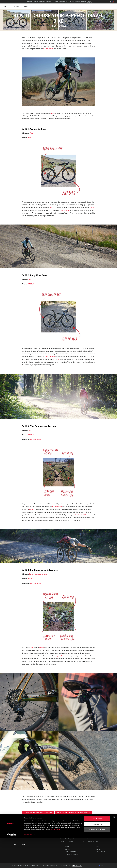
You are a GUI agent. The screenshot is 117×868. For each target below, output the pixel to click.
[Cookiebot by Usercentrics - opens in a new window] (12, 864)
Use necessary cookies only (97, 859)
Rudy (32, 648)
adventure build (27, 656)
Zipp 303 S (53, 208)
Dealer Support (69, 842)
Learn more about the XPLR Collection (38, 813)
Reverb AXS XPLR (81, 515)
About (98, 839)
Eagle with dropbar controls (38, 574)
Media (98, 842)
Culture (25, 6)
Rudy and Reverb (36, 439)
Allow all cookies (97, 848)
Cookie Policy (56, 859)
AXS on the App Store (89, 839)
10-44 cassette (64, 210)
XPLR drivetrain (50, 357)
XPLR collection (48, 49)
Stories (16, 6)
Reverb (42, 648)
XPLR (53, 113)
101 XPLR (31, 284)
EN (114, 2)
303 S (29, 138)
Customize (97, 854)
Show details (28, 864)
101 (59, 359)
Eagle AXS (59, 656)
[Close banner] (114, 847)
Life (6, 6)
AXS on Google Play (88, 842)
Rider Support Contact (71, 839)
